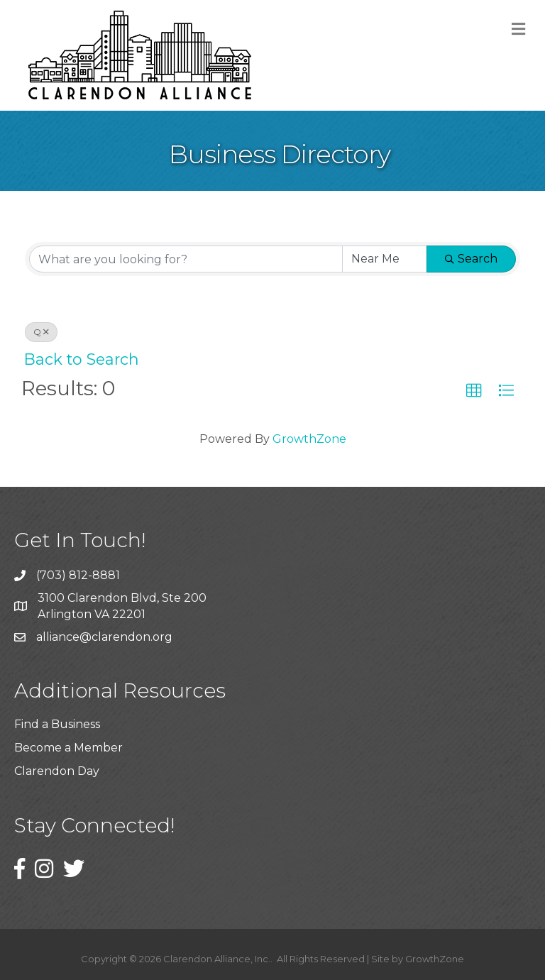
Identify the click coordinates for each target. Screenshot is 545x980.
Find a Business (57, 724)
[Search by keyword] (186, 259)
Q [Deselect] (41, 332)
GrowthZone (309, 439)
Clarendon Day (57, 771)
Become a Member (68, 748)
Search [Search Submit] (471, 259)
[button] (474, 391)
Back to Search (82, 359)
